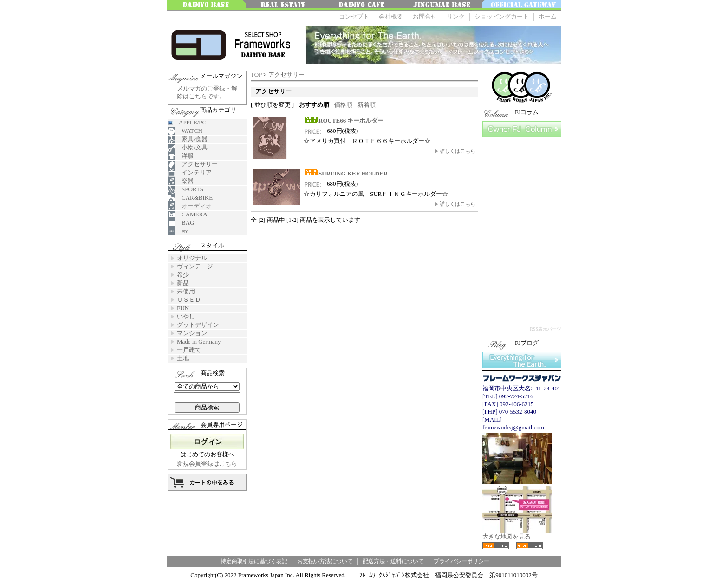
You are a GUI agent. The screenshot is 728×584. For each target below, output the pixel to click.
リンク (456, 16)
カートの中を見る (207, 483)
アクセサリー (286, 75)
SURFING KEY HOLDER (346, 173)
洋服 (181, 156)
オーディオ (190, 206)
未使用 (186, 291)
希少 (183, 275)
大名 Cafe (364, 5)
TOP (256, 75)
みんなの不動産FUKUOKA (285, 5)
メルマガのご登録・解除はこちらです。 (207, 92)
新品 (183, 283)
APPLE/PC (187, 122)
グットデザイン (198, 325)
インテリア (190, 173)
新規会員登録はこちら (207, 464)
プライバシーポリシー (461, 561)
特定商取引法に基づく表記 (254, 561)
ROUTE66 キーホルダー (344, 120)
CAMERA (188, 215)
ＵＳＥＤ (189, 300)
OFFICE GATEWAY (522, 5)
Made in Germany (199, 341)
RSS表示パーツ (546, 329)
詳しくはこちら (455, 151)
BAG (181, 223)
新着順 (367, 105)
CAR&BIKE (190, 198)
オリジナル (192, 258)
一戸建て (189, 350)
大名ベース (206, 5)
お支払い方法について (325, 561)
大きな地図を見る (517, 534)
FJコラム (522, 129)
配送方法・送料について (393, 561)
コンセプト (354, 16)
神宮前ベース (443, 5)
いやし (186, 316)
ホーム (548, 16)
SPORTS (185, 190)
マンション (192, 333)
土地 (183, 358)
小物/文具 (188, 148)
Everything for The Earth (522, 360)
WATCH (185, 131)
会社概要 (391, 16)
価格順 (343, 105)
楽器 (181, 181)
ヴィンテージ (195, 266)
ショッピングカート (502, 16)
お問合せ (425, 16)
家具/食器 (188, 140)
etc (178, 231)
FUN (183, 308)
